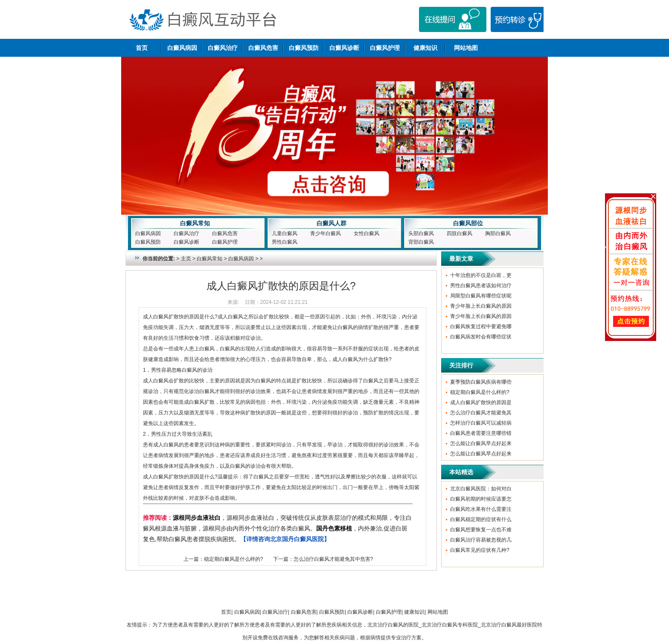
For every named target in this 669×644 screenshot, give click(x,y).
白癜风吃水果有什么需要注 (481, 509)
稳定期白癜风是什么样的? (234, 559)
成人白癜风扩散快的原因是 (481, 402)
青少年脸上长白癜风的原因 (481, 306)
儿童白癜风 (285, 233)
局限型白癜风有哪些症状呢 (481, 296)
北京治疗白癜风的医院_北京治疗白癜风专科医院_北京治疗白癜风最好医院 (452, 625)
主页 (186, 259)
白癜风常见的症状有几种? (480, 550)
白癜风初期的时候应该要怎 (481, 499)
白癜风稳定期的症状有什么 (481, 519)
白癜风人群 (332, 223)
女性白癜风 (366, 233)
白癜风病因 (182, 48)
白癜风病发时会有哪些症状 (481, 337)
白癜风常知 (195, 223)
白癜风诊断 (344, 48)
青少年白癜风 (326, 233)
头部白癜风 (421, 233)
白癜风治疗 (223, 48)
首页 (142, 48)
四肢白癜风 (460, 233)
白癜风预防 (304, 48)
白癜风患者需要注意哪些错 (481, 433)
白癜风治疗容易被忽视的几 (481, 540)
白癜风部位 (468, 223)
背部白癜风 (421, 242)
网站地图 (466, 48)
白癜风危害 (263, 48)
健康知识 (425, 48)
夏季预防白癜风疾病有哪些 (481, 382)
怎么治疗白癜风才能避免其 (481, 413)
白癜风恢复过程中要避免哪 (481, 326)
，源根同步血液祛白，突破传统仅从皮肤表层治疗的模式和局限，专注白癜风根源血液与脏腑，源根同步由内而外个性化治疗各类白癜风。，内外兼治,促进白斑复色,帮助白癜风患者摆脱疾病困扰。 (277, 528)
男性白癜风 (285, 242)
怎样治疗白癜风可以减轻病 (481, 423)
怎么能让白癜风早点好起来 (481, 443)
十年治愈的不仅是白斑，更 (481, 275)
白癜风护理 (385, 48)
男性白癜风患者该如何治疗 (481, 286)
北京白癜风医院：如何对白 (481, 489)
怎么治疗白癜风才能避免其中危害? (333, 559)
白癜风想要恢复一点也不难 (481, 530)
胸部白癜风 (498, 233)
